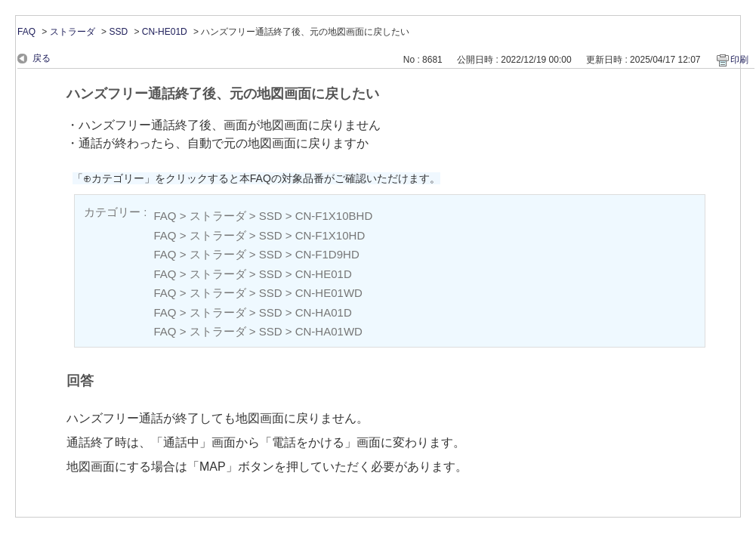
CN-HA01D (324, 312)
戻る (42, 58)
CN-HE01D (165, 32)
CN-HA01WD (329, 331)
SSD (118, 32)
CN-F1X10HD (330, 235)
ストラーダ (73, 32)
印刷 (739, 60)
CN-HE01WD (329, 293)
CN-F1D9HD (327, 254)
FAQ (26, 32)
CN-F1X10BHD (334, 216)
